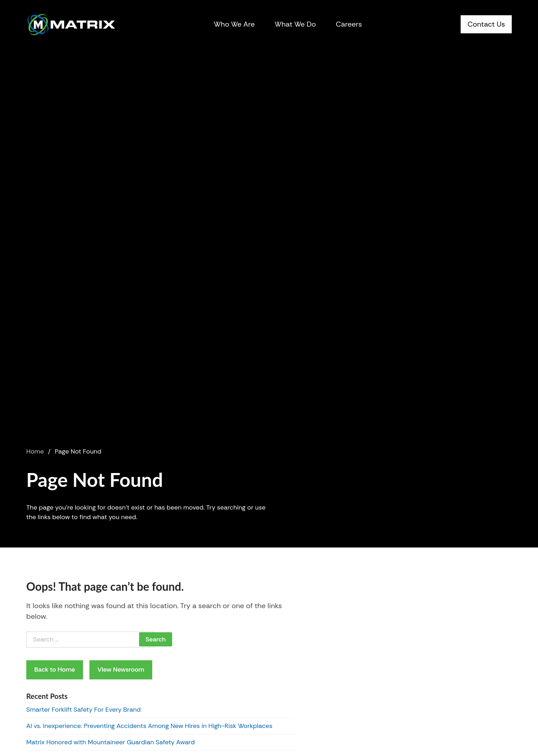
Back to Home (55, 669)
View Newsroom (121, 669)
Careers (349, 24)
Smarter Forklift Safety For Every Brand (84, 710)
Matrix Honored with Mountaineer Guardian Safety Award (111, 742)
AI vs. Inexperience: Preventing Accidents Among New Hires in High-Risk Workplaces (149, 726)
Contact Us (486, 24)
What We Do (295, 24)
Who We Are (234, 24)
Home (35, 451)
